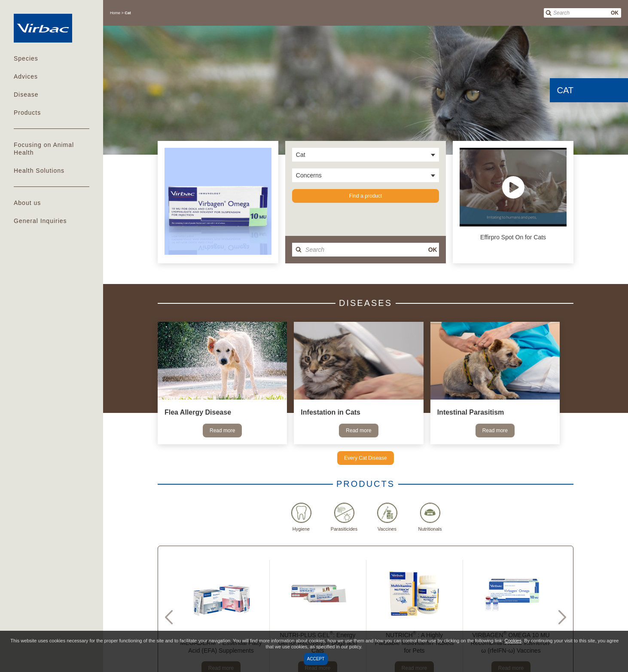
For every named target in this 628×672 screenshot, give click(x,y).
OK (615, 13)
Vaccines (387, 517)
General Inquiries (40, 221)
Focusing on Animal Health (44, 149)
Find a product (366, 196)
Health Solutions (39, 171)
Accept (316, 659)
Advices (26, 76)
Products (27, 113)
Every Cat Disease (365, 458)
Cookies (513, 641)
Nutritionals (430, 517)
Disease (26, 95)
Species (26, 58)
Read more (222, 431)
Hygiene (301, 517)
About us (27, 203)
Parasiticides (344, 517)
